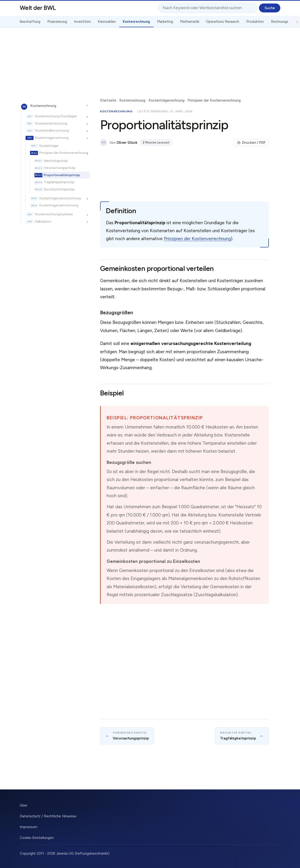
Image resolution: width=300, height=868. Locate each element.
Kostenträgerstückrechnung (60, 198)
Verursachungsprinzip (60, 168)
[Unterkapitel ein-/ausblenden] (87, 106)
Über (24, 805)
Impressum (28, 827)
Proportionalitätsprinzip (62, 175)
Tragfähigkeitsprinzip (59, 182)
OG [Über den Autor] (103, 142)
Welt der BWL (38, 8)
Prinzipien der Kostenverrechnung (64, 153)
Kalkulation (43, 221)
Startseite (108, 100)
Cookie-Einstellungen (37, 838)
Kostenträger (49, 146)
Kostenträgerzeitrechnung (59, 205)
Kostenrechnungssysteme (54, 214)
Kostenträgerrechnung (52, 138)
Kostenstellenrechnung (52, 130)
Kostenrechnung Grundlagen (56, 116)
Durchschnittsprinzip (59, 189)
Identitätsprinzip (56, 161)
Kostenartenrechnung (51, 123)
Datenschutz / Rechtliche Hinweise (48, 816)
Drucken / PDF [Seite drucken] (251, 143)
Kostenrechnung (43, 106)
